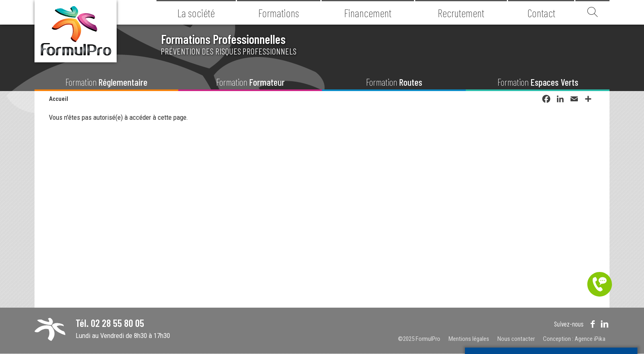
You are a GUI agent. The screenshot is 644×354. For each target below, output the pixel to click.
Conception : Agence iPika (574, 339)
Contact (541, 13)
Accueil (59, 99)
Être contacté (600, 284)
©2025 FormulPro (419, 339)
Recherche (592, 12)
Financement (368, 13)
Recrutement (461, 13)
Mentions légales (469, 339)
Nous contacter (516, 339)
